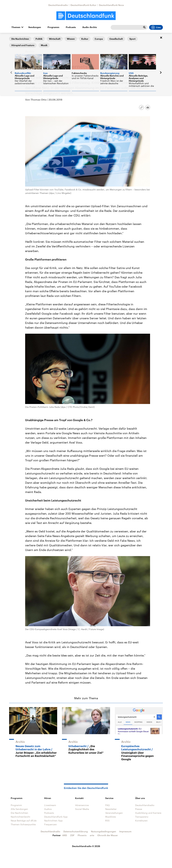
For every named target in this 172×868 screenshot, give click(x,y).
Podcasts (71, 27)
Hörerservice (82, 805)
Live (156, 27)
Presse (139, 809)
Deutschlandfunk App (56, 817)
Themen (16, 27)
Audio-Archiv (90, 27)
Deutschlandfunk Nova (111, 5)
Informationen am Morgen (36, 38)
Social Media (82, 809)
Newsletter (111, 809)
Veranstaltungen (114, 813)
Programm (53, 27)
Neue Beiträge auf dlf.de (24, 821)
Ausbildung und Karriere (148, 813)
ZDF (72, 835)
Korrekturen (141, 821)
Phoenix (82, 835)
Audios (48, 809)
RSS (107, 821)
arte (92, 835)
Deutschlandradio (58, 5)
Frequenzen (51, 824)
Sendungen (35, 27)
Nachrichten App (53, 821)
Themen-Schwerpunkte (23, 824)
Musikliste (111, 817)
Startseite (14, 38)
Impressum (125, 831)
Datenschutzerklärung (76, 831)
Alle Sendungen (19, 809)
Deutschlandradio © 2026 (86, 846)
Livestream (50, 805)
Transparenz (142, 817)
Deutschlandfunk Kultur (83, 5)
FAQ (107, 805)
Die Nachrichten (19, 813)
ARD (65, 835)
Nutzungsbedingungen (104, 831)
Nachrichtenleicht (20, 817)
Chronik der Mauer (108, 835)
